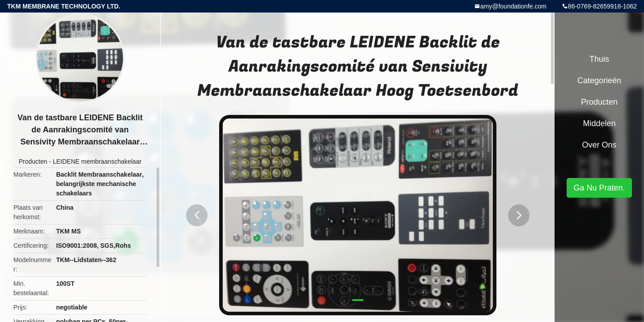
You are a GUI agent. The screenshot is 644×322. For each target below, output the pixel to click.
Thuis (599, 59)
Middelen (599, 123)
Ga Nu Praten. (599, 188)
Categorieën (599, 80)
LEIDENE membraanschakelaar (97, 161)
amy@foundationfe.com (513, 6)
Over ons (599, 145)
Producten (33, 161)
